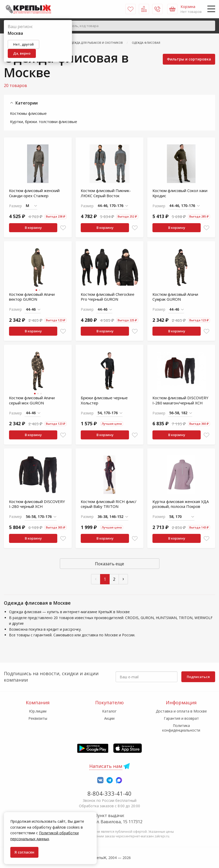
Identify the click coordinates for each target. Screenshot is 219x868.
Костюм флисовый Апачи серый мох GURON (32, 400)
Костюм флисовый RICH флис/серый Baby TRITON (109, 504)
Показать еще (109, 564)
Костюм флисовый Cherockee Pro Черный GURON (108, 297)
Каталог (109, 711)
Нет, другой (23, 44)
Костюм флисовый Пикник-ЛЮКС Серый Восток (106, 193)
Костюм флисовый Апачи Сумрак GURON (175, 297)
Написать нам (106, 766)
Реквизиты (38, 718)
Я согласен (24, 852)
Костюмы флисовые (28, 113)
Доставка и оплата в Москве (181, 711)
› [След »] (123, 579)
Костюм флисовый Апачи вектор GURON (32, 297)
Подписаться (198, 677)
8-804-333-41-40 (109, 793)
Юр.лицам (38, 711)
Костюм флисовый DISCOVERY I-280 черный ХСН (37, 504)
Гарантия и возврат (181, 718)
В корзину (33, 228)
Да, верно (22, 53)
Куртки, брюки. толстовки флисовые (44, 121)
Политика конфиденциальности (181, 728)
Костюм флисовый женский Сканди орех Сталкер (34, 193)
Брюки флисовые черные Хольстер (104, 400)
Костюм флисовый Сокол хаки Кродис (180, 193)
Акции (109, 718)
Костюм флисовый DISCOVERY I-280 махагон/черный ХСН (180, 400)
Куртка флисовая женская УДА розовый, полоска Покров (181, 504)
